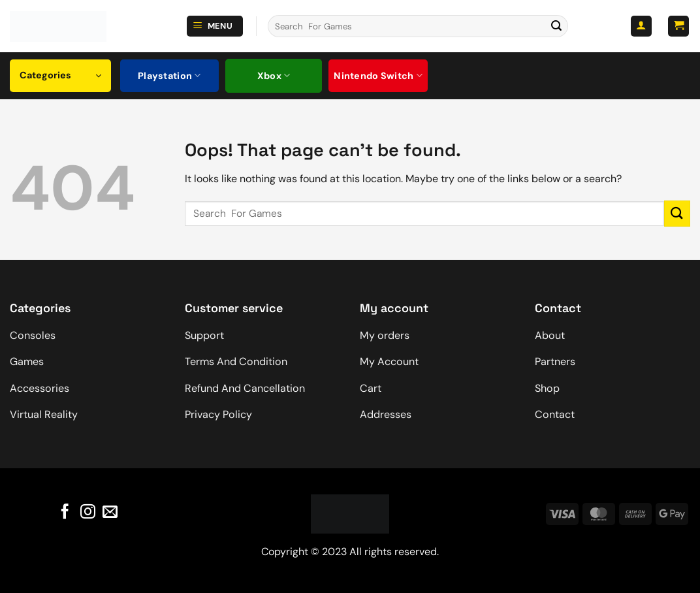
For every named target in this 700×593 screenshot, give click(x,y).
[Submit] (556, 26)
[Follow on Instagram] (87, 512)
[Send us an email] (110, 512)
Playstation (169, 75)
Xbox (274, 75)
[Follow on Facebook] (65, 512)
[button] (215, 26)
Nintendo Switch (378, 75)
